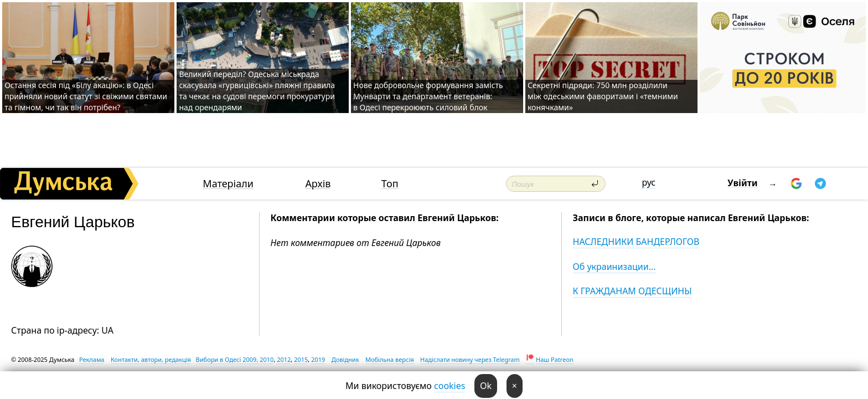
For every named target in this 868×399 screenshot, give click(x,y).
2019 (318, 359)
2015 (301, 359)
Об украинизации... (614, 267)
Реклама (92, 359)
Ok (486, 386)
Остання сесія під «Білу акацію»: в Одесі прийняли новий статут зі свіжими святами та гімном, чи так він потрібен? (86, 96)
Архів (318, 184)
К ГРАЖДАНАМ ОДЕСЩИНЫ (632, 291)
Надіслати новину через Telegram (470, 359)
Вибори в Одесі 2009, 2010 (235, 359)
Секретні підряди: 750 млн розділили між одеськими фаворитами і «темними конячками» (603, 96)
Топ (390, 184)
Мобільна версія (390, 359)
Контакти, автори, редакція (151, 359)
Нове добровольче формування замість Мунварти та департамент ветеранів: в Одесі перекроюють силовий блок (428, 96)
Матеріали (228, 184)
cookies (449, 386)
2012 (284, 359)
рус (649, 182)
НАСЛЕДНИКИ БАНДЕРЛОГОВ (636, 242)
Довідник (345, 359)
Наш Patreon (555, 359)
